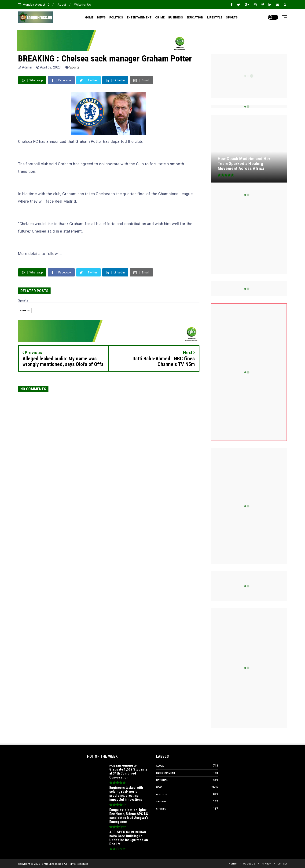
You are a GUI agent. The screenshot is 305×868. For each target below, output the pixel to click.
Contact (282, 864)
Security (162, 802)
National (162, 780)
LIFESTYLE (215, 18)
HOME (89, 18)
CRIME (160, 18)
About (62, 5)
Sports (74, 67)
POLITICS (116, 18)
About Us (249, 864)
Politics (162, 794)
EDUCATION (195, 18)
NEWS (101, 18)
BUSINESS (176, 18)
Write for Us (83, 5)
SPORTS (232, 18)
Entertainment (166, 773)
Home (233, 864)
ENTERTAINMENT (139, 18)
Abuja (160, 766)
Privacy (266, 864)
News (159, 787)
